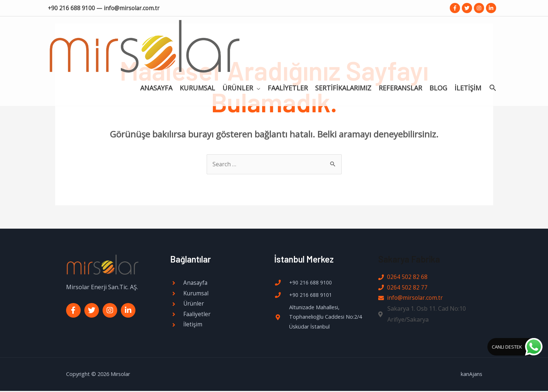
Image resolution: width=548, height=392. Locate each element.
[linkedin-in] (492, 8)
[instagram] (480, 8)
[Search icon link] (493, 33)
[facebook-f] (456, 8)
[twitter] (468, 8)
